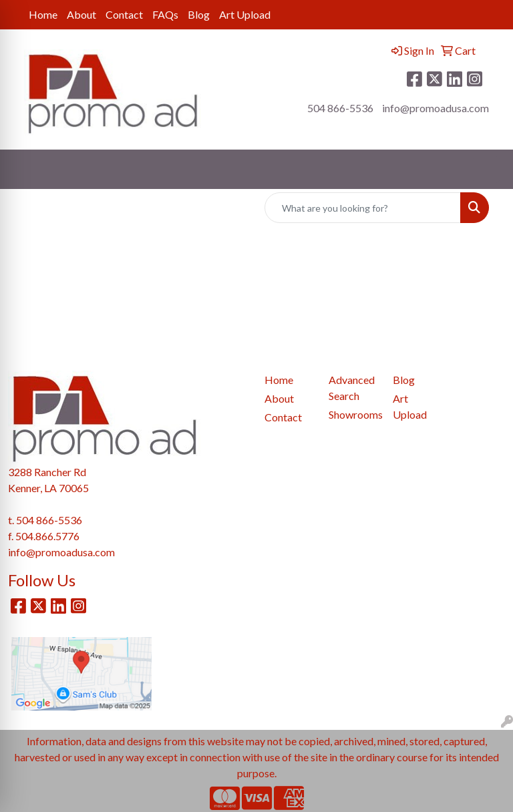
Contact (124, 14)
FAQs (165, 14)
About (81, 14)
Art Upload (245, 14)
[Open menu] (486, 170)
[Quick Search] (363, 208)
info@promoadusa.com (436, 108)
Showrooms (353, 414)
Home (43, 14)
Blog (199, 14)
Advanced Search (352, 388)
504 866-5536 (340, 108)
